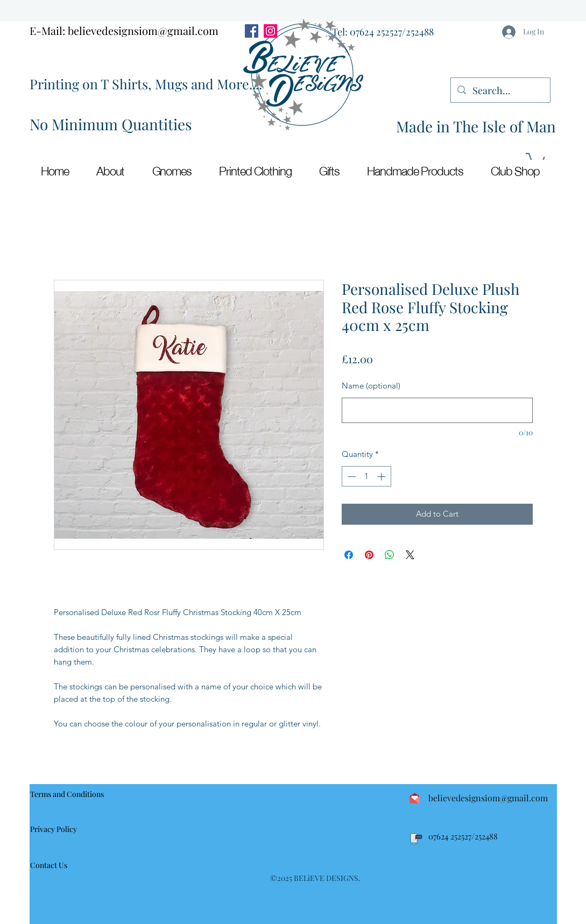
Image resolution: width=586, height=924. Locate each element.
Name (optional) (371, 386)
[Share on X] (410, 555)
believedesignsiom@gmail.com (143, 30)
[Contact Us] (54, 865)
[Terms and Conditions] (70, 794)
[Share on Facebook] (349, 555)
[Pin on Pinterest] (369, 555)
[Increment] (382, 477)
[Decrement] (351, 477)
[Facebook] (252, 31)
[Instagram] (270, 31)
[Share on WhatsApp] (390, 555)
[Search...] (500, 91)
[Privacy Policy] (59, 829)
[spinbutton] (366, 477)
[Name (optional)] (437, 410)
